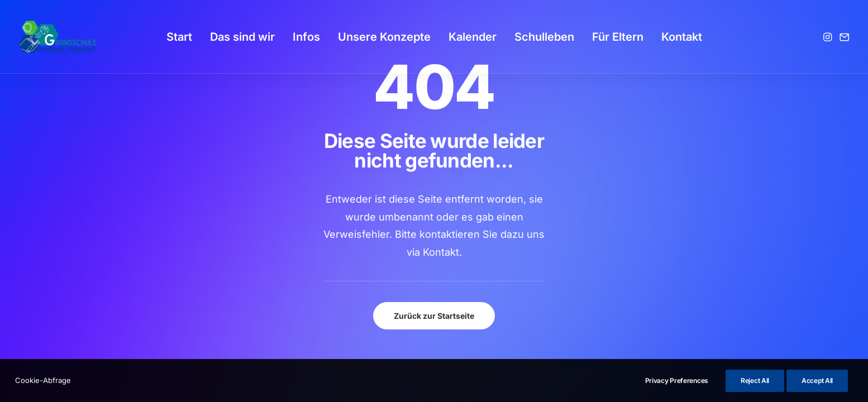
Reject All (755, 381)
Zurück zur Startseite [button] (434, 316)
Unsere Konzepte (384, 37)
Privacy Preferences (677, 381)
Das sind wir (242, 37)
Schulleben (544, 37)
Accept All (817, 381)
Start (179, 37)
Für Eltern (618, 37)
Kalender (473, 37)
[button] (829, 37)
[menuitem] (179, 37)
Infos (306, 37)
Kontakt (682, 37)
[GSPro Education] (58, 37)
